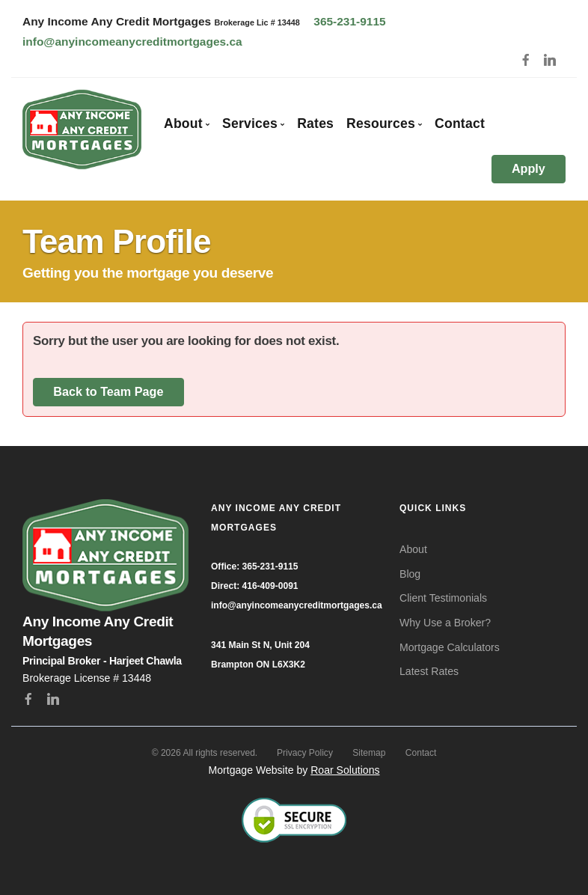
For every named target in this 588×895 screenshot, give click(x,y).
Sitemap (369, 753)
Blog (410, 574)
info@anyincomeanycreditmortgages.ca (132, 42)
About (413, 549)
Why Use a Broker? (445, 623)
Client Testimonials (443, 598)
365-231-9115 (349, 21)
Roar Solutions (345, 770)
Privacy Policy (305, 753)
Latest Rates (429, 671)
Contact (460, 123)
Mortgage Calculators (450, 647)
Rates (315, 123)
